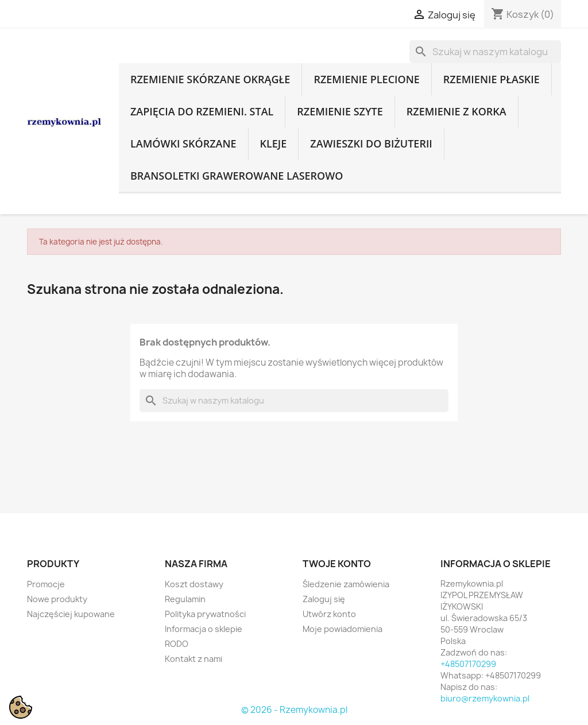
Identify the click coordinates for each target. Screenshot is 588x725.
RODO (177, 644)
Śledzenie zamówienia (346, 584)
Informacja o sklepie (204, 629)
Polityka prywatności (205, 614)
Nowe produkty (57, 599)
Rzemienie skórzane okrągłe (210, 79)
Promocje (46, 584)
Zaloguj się (324, 599)
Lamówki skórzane (183, 144)
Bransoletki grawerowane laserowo (237, 176)
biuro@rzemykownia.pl (485, 698)
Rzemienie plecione (366, 79)
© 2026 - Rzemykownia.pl (294, 710)
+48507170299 (468, 664)
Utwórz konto (329, 614)
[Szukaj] (485, 52)
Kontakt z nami (194, 659)
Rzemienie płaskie (492, 79)
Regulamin (185, 599)
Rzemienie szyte (340, 111)
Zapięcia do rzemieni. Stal (202, 111)
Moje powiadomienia (343, 629)
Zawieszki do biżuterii (371, 144)
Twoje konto (337, 564)
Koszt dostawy (194, 584)
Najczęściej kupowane (71, 614)
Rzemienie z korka (457, 111)
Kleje (274, 144)
